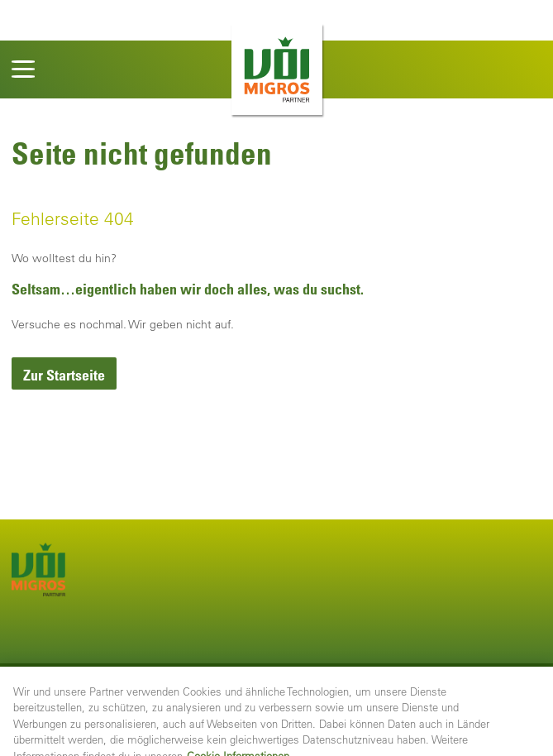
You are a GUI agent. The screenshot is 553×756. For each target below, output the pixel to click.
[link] (64, 373)
